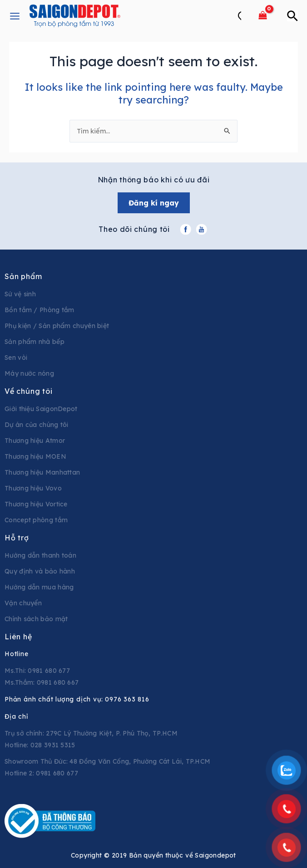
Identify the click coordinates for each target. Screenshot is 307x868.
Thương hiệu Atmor (35, 441)
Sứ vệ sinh (20, 294)
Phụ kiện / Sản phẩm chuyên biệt (57, 326)
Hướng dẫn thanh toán (40, 555)
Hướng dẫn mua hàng (39, 587)
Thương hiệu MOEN (35, 456)
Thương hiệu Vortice (36, 504)
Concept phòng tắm (36, 520)
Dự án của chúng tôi (37, 425)
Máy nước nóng (29, 373)
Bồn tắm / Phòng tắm (40, 310)
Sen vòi (16, 358)
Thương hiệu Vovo (33, 488)
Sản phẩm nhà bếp (35, 342)
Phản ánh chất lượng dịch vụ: (77, 699)
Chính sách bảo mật (36, 619)
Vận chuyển (23, 603)
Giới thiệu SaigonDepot (41, 409)
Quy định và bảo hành (40, 571)
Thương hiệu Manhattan (42, 472)
